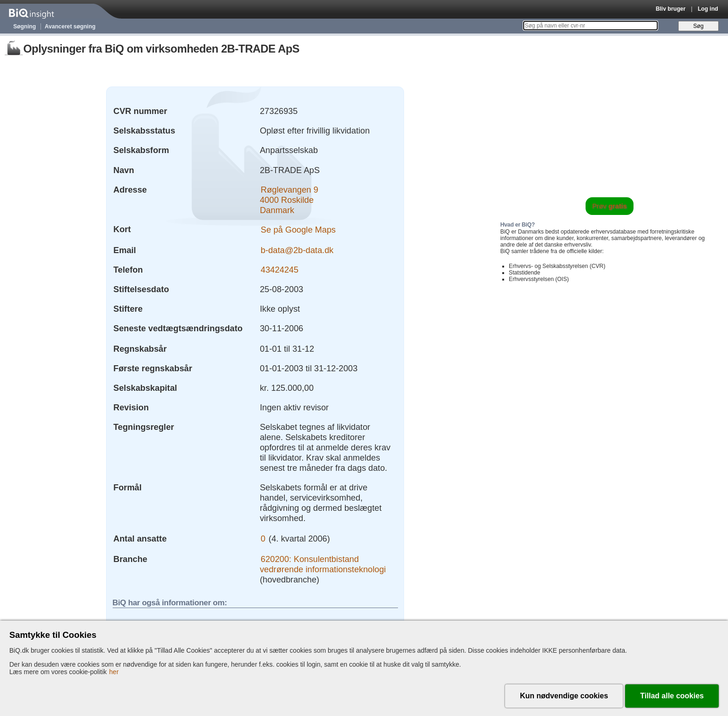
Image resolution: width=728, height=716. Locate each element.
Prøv (610, 206)
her (114, 672)
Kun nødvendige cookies (564, 696)
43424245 (280, 270)
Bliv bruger (671, 9)
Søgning (25, 27)
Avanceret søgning (70, 27)
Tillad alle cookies (672, 696)
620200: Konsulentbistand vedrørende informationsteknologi (323, 564)
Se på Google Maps (298, 229)
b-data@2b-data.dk (297, 250)
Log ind (708, 9)
